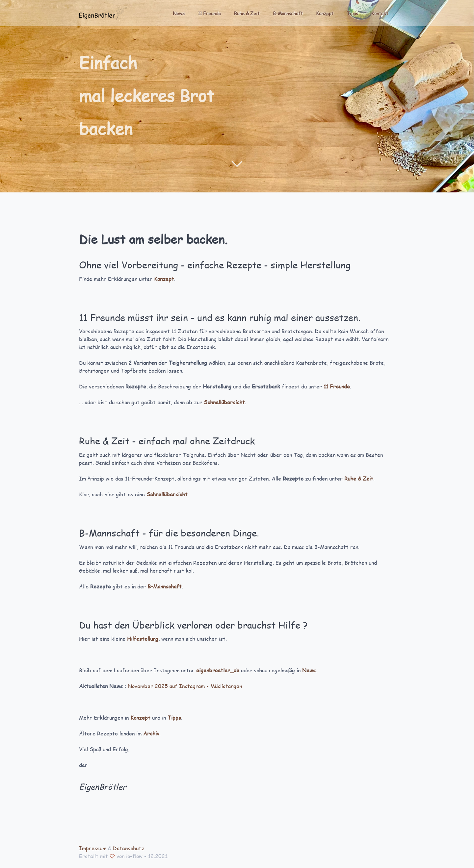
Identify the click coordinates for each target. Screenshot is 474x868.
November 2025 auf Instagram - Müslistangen (185, 686)
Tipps (352, 13)
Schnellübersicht (224, 402)
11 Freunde (209, 13)
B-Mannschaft (288, 13)
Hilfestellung (143, 639)
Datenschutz (129, 848)
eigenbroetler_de (218, 670)
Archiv (151, 733)
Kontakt (380, 13)
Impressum (93, 848)
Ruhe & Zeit (247, 13)
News (179, 13)
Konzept (325, 13)
